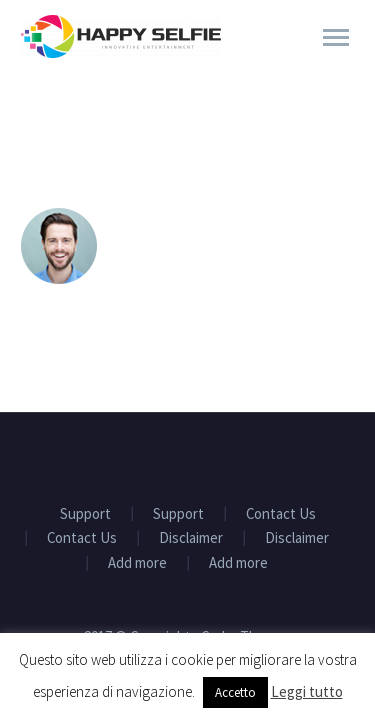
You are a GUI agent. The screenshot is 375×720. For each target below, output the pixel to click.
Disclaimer (191, 538)
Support (85, 514)
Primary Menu (336, 37)
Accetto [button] (235, 692)
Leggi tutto (307, 691)
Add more (137, 563)
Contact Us (281, 514)
